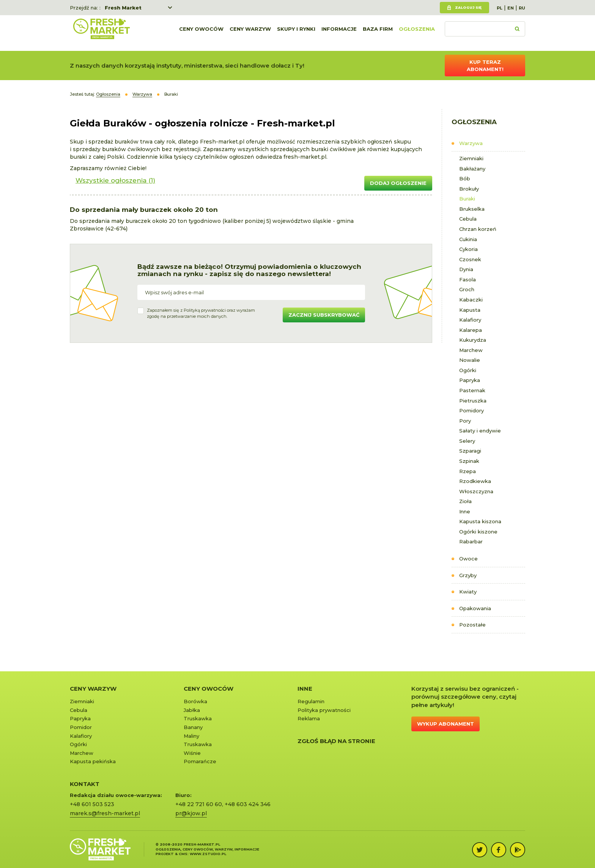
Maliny (191, 736)
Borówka (195, 701)
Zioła (465, 501)
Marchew (471, 350)
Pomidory (471, 410)
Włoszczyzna (476, 491)
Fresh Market (123, 8)
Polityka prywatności (324, 710)
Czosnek (470, 259)
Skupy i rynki (296, 33)
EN (511, 8)
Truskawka (198, 718)
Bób (465, 178)
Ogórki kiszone (478, 532)
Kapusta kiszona (480, 521)
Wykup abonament (445, 724)
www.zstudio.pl (208, 854)
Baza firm (378, 33)
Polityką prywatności (205, 310)
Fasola (467, 279)
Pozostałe (472, 625)
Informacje (339, 33)
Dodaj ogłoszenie (398, 183)
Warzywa (471, 143)
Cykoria (468, 249)
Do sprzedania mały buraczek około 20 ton (144, 210)
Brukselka (472, 209)
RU (522, 8)
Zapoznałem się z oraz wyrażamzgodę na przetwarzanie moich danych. (201, 313)
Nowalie (470, 360)
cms (183, 854)
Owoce (468, 559)
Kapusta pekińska (93, 761)
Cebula (468, 219)
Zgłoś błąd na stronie (336, 741)
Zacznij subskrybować (324, 315)
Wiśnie (192, 753)
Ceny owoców (201, 33)
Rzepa (467, 471)
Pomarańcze (200, 761)
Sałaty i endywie (480, 431)
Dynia (466, 269)
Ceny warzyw (250, 33)
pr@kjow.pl (191, 813)
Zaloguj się (468, 7)
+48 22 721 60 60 (199, 804)
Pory (465, 421)
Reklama (309, 718)
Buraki (467, 199)
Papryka (470, 380)
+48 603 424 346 (248, 804)
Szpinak (469, 461)
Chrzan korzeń (478, 229)
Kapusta (470, 310)
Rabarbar (471, 541)
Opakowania (475, 608)
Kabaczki (471, 300)
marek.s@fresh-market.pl (105, 813)
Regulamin (311, 701)
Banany (193, 727)
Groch (467, 289)
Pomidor (81, 727)
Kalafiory (470, 320)
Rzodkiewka (475, 481)
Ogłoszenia (417, 33)
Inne (465, 511)
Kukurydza (473, 340)
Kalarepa (471, 330)
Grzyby (468, 575)
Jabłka (192, 710)
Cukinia (468, 239)
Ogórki (468, 370)
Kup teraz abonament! (485, 65)
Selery (467, 441)
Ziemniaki (471, 158)
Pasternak (472, 390)
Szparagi (470, 451)
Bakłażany (472, 169)
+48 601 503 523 (92, 804)
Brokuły (469, 189)
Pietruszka (473, 401)
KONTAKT (85, 784)
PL (500, 8)
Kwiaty (468, 592)
